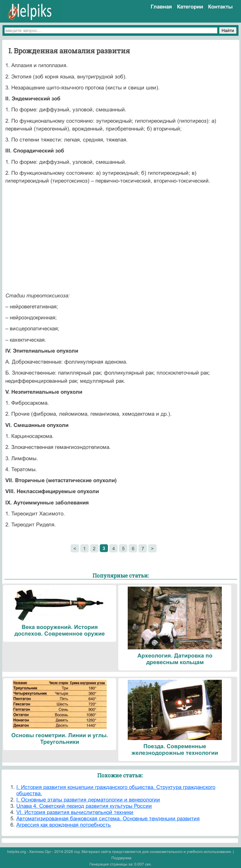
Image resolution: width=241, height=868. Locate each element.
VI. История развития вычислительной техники (75, 812)
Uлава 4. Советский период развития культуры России (84, 806)
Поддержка (121, 858)
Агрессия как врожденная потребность (64, 825)
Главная (161, 7)
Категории (190, 7)
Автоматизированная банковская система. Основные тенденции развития (108, 819)
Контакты (220, 7)
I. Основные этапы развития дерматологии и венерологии (88, 800)
